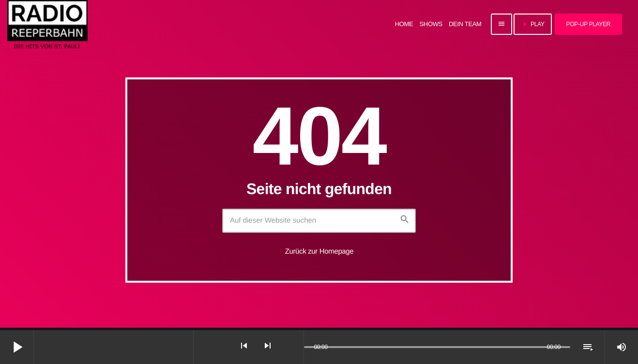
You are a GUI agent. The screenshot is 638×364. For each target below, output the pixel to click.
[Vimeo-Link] (47, 24)
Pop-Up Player (588, 24)
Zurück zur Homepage (319, 251)
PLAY (533, 24)
